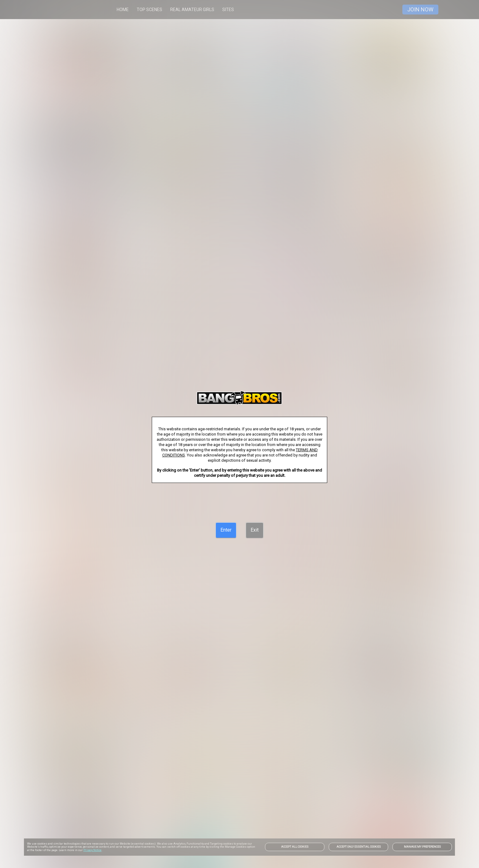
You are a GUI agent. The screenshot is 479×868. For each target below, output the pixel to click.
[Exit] (255, 530)
